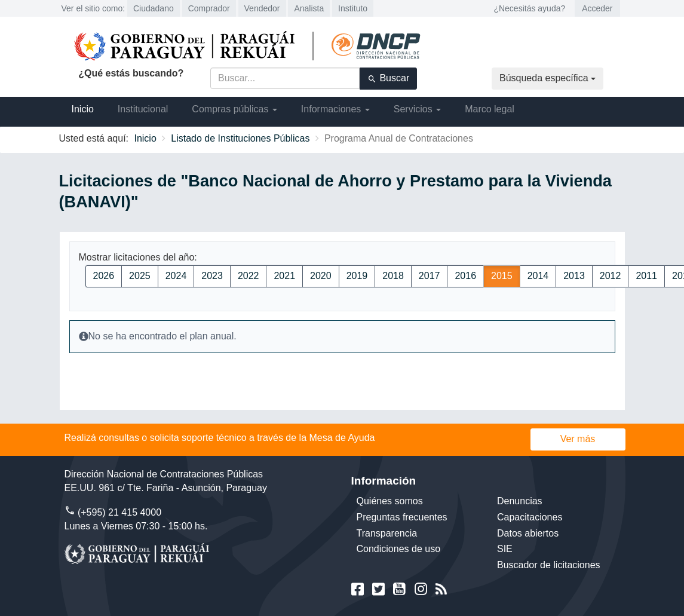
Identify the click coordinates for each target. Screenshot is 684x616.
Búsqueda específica (547, 78)
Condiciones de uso (399, 549)
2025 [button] (140, 276)
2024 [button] (176, 276)
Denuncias (520, 501)
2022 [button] (249, 276)
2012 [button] (611, 276)
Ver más (578, 439)
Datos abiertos (528, 533)
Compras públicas (234, 109)
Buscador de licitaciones (549, 565)
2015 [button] (502, 276)
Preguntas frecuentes (402, 517)
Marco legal (490, 109)
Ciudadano (154, 8)
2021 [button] (284, 276)
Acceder (597, 8)
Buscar (388, 78)
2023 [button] (212, 276)
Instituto (353, 8)
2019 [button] (357, 276)
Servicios (417, 109)
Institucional (143, 109)
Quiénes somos (390, 501)
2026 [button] (104, 276)
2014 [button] (538, 276)
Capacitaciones (530, 517)
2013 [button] (574, 276)
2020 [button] (321, 276)
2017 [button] (430, 276)
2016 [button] (465, 276)
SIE (505, 549)
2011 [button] (646, 276)
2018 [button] (393, 276)
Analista (309, 8)
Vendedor (262, 8)
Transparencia (387, 533)
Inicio (83, 109)
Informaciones (335, 109)
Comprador (209, 8)
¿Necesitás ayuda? (529, 8)
